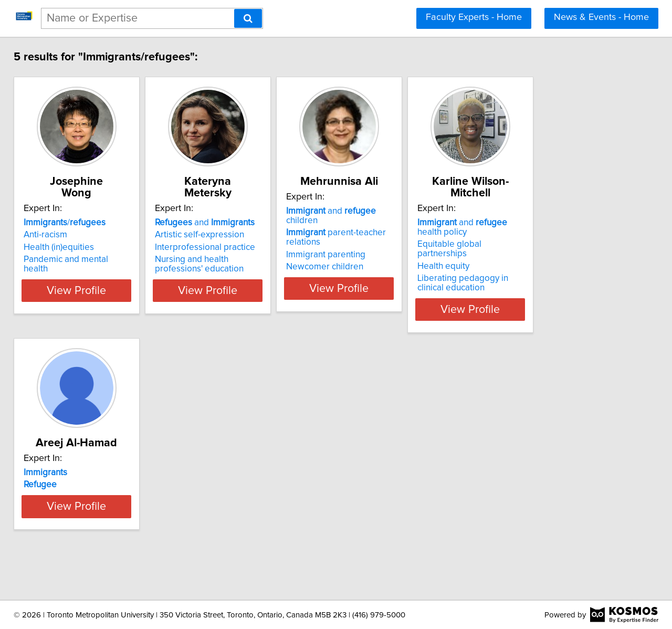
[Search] (248, 18)
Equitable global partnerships (561, 244)
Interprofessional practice (239, 247)
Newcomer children (385, 269)
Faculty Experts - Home (474, 17)
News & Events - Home (601, 17)
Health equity (529, 257)
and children (408, 223)
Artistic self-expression (233, 235)
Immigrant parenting (386, 257)
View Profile (97, 300)
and (238, 223)
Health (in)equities (66, 247)
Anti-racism (53, 235)
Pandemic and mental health (86, 259)
